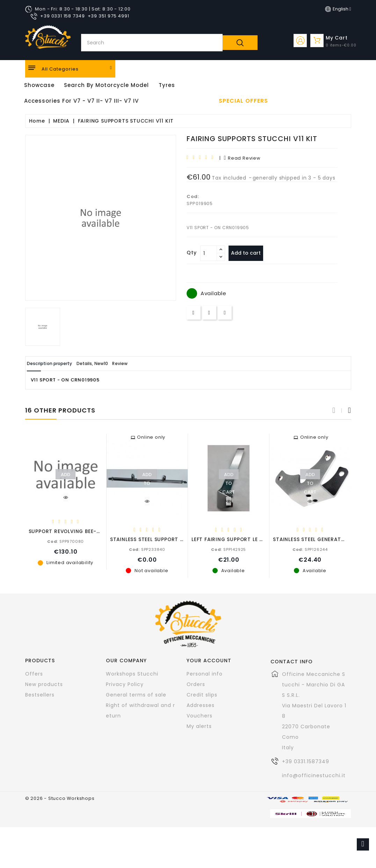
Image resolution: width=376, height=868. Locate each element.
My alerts (199, 726)
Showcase (39, 85)
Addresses (201, 705)
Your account (209, 660)
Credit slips (202, 694)
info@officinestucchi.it (314, 775)
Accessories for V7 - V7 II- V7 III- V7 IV (81, 101)
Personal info (205, 673)
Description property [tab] (57, 363)
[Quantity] (209, 253)
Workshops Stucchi (132, 673)
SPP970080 (66, 541)
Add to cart (249, 253)
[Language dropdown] (338, 9)
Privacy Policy (125, 684)
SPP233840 (147, 549)
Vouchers (200, 715)
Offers (34, 673)
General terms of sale (136, 694)
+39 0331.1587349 (306, 761)
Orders (196, 684)
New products (44, 684)
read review (242, 158)
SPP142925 (229, 549)
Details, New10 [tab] (113, 363)
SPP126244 (310, 549)
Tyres (167, 85)
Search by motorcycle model (106, 85)
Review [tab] (152, 363)
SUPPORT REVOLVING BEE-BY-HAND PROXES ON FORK (98, 531)
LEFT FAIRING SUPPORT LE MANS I (234, 539)
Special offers (243, 101)
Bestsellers (40, 694)
